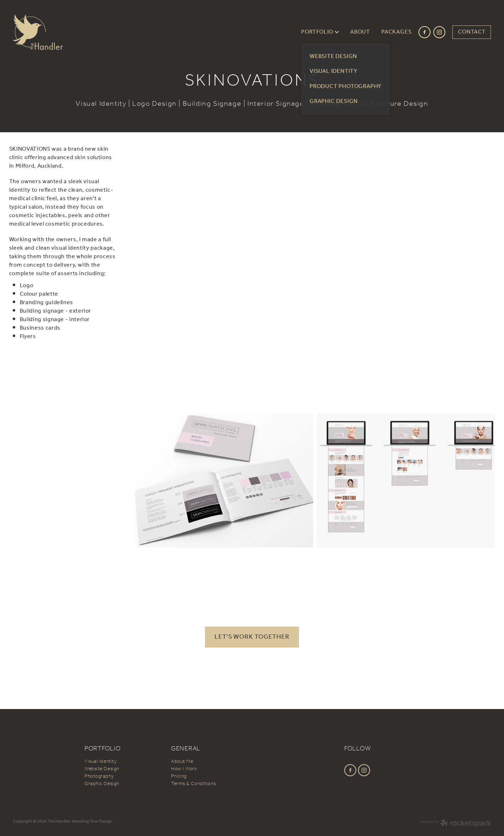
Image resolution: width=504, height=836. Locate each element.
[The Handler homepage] (61, 32)
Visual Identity (100, 762)
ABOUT (360, 32)
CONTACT (472, 32)
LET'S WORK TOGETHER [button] (252, 637)
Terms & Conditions (193, 784)
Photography (99, 776)
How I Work (184, 769)
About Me (182, 762)
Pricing (179, 776)
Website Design (102, 769)
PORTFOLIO (320, 32)
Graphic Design (102, 784)
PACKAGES (396, 32)
